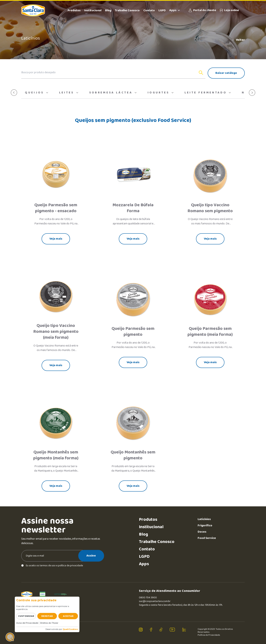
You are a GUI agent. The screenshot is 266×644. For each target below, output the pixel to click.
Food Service (207, 538)
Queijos (36, 93)
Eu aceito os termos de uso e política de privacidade (52, 566)
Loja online (229, 10)
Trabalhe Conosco (127, 10)
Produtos (74, 10)
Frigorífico (205, 526)
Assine (91, 556)
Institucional (93, 10)
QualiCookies (70, 629)
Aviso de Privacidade (27, 623)
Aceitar (68, 616)
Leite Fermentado (208, 93)
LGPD (162, 10)
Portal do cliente (202, 10)
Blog (108, 10)
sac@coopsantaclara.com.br (155, 601)
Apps (175, 10)
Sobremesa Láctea (113, 93)
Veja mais (56, 239)
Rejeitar (47, 616)
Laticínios (204, 519)
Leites (69, 93)
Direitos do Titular (49, 623)
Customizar (26, 616)
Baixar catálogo (226, 73)
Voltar (238, 40)
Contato (149, 10)
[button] (14, 93)
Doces (202, 532)
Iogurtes (161, 93)
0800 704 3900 (148, 598)
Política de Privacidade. (209, 635)
